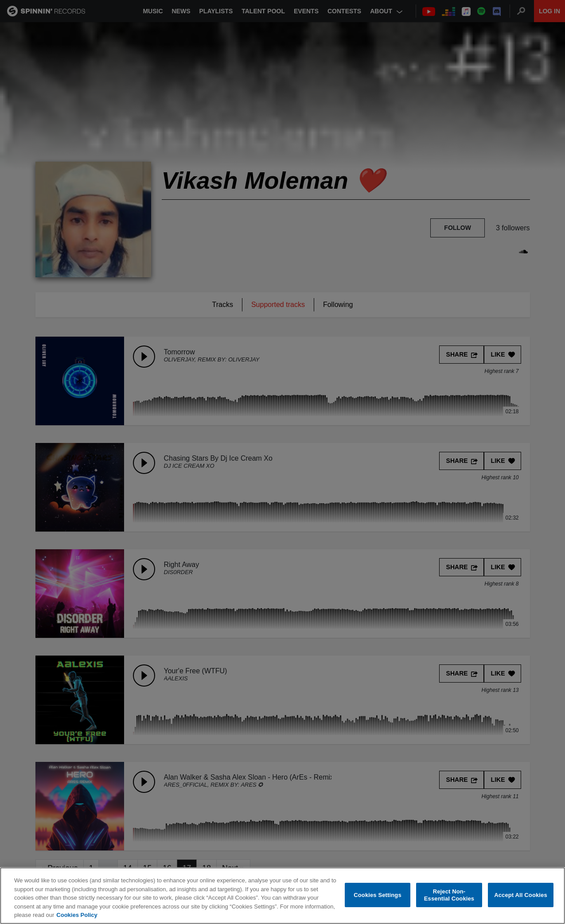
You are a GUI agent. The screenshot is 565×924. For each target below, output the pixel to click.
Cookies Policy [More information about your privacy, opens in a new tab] (77, 915)
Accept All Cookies (521, 895)
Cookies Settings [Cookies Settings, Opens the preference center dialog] (378, 895)
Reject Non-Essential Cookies (449, 895)
